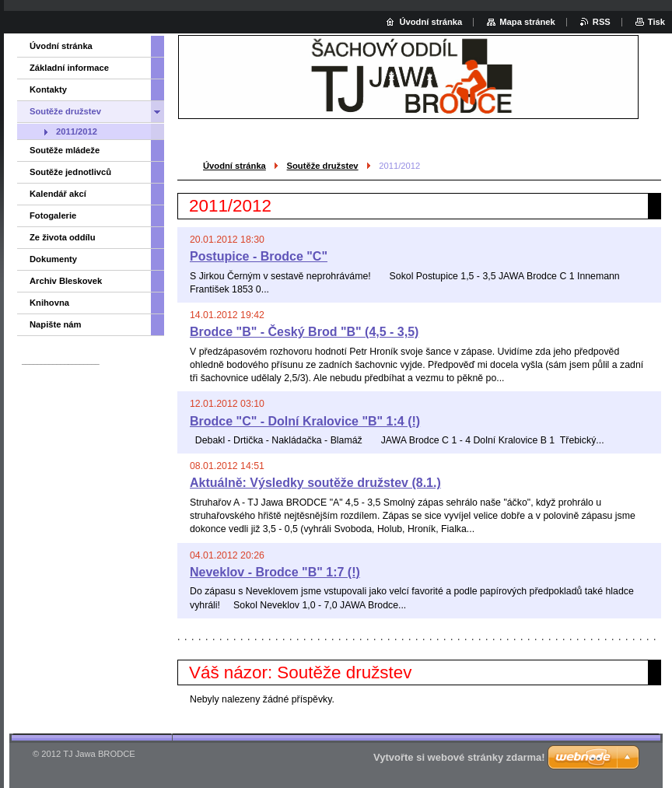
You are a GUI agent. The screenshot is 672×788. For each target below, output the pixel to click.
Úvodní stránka (234, 166)
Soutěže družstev (323, 166)
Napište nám (56, 324)
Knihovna (49, 303)
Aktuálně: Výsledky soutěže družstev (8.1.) (315, 483)
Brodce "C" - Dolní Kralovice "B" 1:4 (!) (305, 421)
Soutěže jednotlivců (70, 172)
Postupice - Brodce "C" (259, 256)
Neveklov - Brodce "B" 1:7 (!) (275, 572)
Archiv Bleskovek (66, 281)
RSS (602, 22)
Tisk (656, 22)
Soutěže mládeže (65, 150)
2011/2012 (77, 131)
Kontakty (48, 89)
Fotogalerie (53, 215)
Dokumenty (53, 259)
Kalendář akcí (58, 194)
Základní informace (69, 68)
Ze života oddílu (63, 237)
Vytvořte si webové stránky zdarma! (459, 757)
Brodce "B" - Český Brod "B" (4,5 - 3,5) (304, 332)
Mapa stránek (527, 22)
